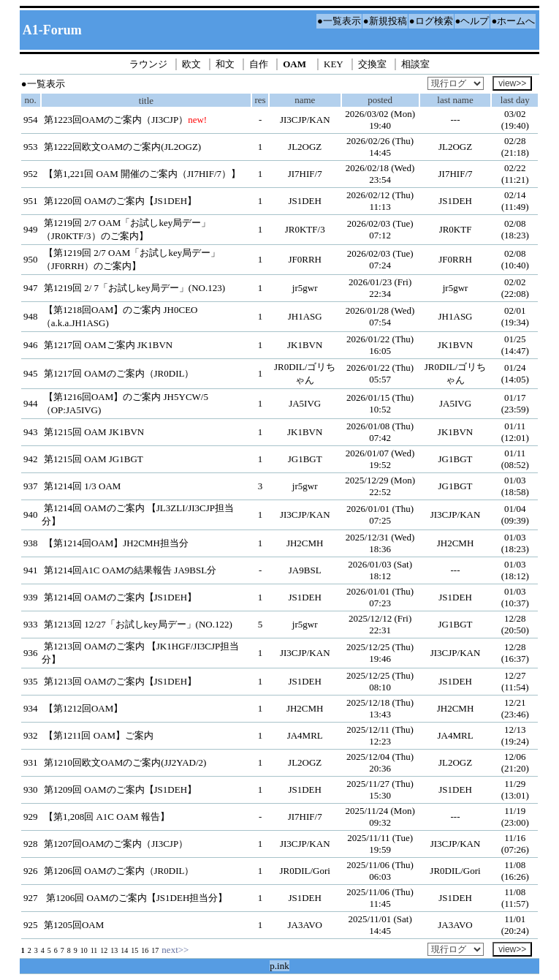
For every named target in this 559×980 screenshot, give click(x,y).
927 (31, 898)
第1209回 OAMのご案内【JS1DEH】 (120, 789)
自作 (259, 64)
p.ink (279, 966)
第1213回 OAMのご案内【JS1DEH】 (120, 681)
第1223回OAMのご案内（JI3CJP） (116, 120)
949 (31, 229)
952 (31, 174)
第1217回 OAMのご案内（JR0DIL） (119, 373)
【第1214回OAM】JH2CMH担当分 (116, 543)
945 (31, 373)
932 (31, 735)
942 (31, 459)
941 (31, 570)
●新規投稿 (385, 21)
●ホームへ (513, 21)
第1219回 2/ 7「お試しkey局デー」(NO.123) (134, 288)
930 (31, 789)
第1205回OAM (74, 925)
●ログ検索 (431, 21)
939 (31, 597)
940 (31, 514)
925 (31, 925)
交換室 (372, 64)
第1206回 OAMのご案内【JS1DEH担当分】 (136, 898)
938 (31, 543)
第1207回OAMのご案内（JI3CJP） (116, 844)
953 (31, 147)
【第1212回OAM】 (83, 708)
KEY (334, 64)
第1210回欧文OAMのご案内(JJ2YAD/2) (125, 762)
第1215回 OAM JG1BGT (94, 459)
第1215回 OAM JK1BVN (94, 432)
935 (31, 681)
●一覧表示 (339, 21)
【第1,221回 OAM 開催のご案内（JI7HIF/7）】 (142, 174)
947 (31, 288)
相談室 (415, 64)
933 (31, 624)
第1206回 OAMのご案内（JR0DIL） (119, 871)
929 (31, 817)
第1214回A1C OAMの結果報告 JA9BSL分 (130, 570)
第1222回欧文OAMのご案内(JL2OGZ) (122, 147)
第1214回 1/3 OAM (82, 486)
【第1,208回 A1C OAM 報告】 (107, 817)
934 (31, 708)
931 (31, 762)
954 (31, 120)
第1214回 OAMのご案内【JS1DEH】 (120, 597)
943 (31, 432)
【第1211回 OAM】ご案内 (99, 735)
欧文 (191, 64)
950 (31, 259)
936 (31, 653)
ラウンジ (148, 64)
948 (31, 316)
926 (31, 871)
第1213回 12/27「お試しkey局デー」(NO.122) (138, 624)
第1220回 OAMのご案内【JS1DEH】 (120, 201)
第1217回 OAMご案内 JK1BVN (108, 345)
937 (31, 486)
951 (31, 201)
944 (31, 403)
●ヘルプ (472, 21)
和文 (225, 64)
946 (31, 345)
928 (31, 844)
